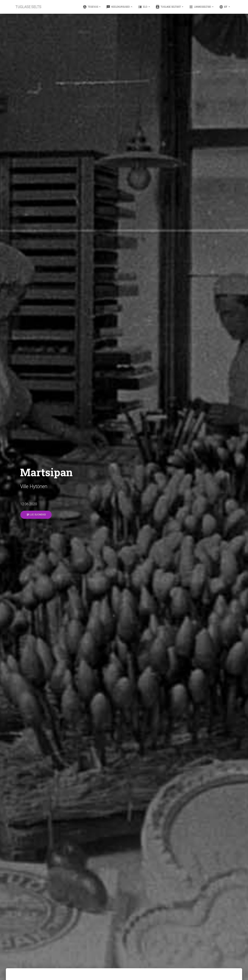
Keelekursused (118, 7)
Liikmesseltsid (200, 7)
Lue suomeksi (36, 515)
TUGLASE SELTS (28, 7)
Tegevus (91, 7)
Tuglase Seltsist (169, 7)
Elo (143, 7)
